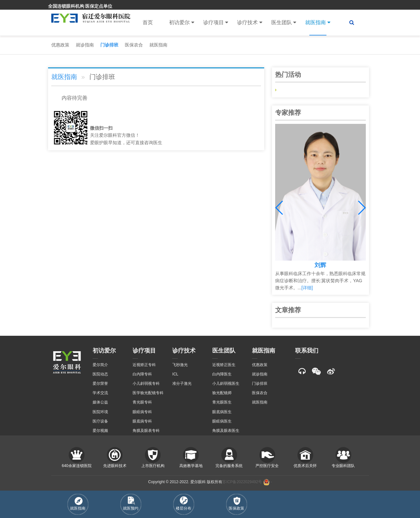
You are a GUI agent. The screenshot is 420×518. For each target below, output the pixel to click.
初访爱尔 (181, 23)
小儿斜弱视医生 (226, 384)
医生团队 (284, 23)
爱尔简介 (100, 365)
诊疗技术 (250, 23)
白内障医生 (222, 374)
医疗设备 (100, 421)
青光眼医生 (222, 402)
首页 (148, 22)
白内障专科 (142, 374)
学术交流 (100, 393)
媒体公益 (100, 402)
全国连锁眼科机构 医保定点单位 (80, 6)
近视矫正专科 (144, 365)
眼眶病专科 (142, 412)
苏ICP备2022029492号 (242, 482)
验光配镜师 (222, 393)
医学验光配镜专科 (148, 393)
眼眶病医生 (222, 421)
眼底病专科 (142, 421)
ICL (175, 374)
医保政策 (236, 504)
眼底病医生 (222, 412)
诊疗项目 (216, 23)
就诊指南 (85, 45)
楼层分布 (184, 503)
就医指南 (318, 23)
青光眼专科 (142, 402)
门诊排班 (109, 45)
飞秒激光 (180, 365)
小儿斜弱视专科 (146, 384)
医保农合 (134, 45)
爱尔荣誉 (100, 384)
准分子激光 (182, 384)
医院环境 (100, 412)
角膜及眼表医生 (226, 431)
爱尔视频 (100, 431)
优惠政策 (60, 45)
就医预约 (131, 503)
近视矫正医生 (224, 365)
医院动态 (100, 374)
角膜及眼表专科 (146, 431)
